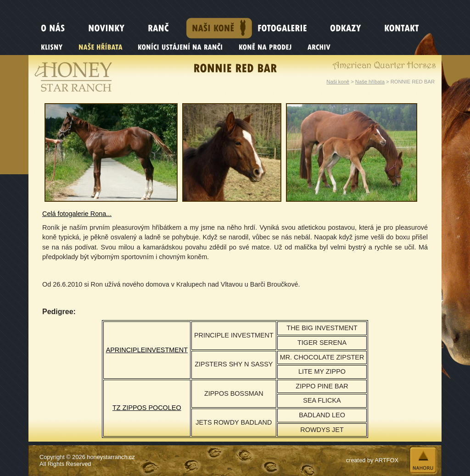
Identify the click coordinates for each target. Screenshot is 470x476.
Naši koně (338, 82)
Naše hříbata (370, 82)
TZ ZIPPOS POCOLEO (147, 408)
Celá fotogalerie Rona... (77, 214)
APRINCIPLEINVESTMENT (147, 350)
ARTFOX (386, 460)
